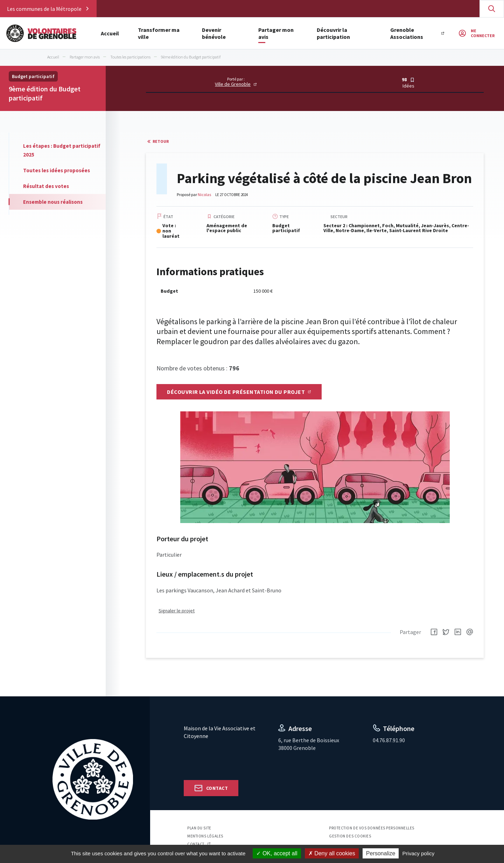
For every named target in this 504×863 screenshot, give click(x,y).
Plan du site (199, 828)
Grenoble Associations (451, 33)
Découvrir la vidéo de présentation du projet (236, 392)
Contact (217, 788)
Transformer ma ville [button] (165, 33)
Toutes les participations (130, 57)
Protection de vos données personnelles (372, 828)
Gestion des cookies (350, 837)
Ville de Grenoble (233, 84)
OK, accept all (277, 853)
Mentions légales (205, 837)
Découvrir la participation (371, 33)
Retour (161, 141)
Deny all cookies (332, 853)
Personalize (381, 853)
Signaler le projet (177, 611)
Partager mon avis (85, 57)
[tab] (57, 150)
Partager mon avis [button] (297, 33)
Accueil (110, 33)
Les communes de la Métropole (44, 9)
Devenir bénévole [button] (232, 33)
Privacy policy (419, 853)
